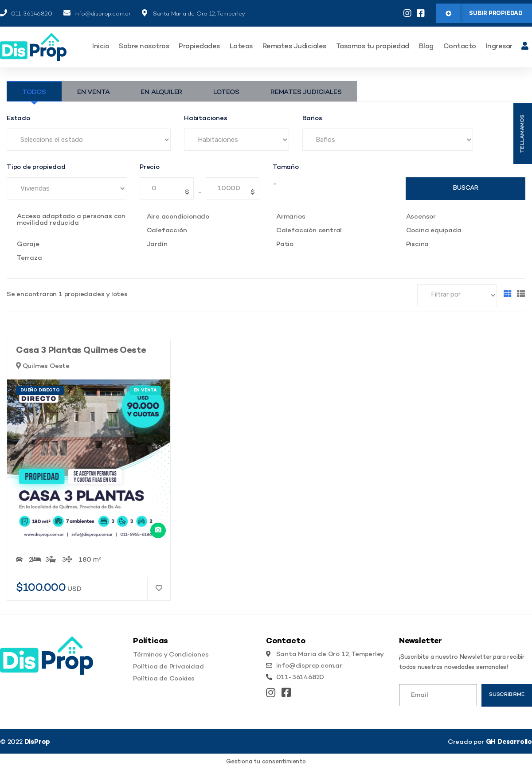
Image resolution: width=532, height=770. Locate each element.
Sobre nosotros (144, 47)
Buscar (466, 188)
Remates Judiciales (294, 47)
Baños (312, 119)
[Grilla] (508, 295)
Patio (285, 244)
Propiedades (199, 47)
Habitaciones (206, 119)
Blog (426, 47)
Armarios (291, 217)
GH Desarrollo (509, 742)
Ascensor (421, 217)
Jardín (157, 244)
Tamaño (286, 167)
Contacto (460, 47)
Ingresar (499, 47)
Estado (18, 119)
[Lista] (521, 295)
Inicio (101, 47)
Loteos (241, 47)
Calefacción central (309, 231)
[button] (484, 13)
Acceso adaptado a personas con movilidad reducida (71, 220)
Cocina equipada (434, 231)
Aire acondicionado (178, 217)
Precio (150, 167)
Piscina (418, 244)
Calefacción (167, 231)
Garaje (28, 244)
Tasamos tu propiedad (373, 47)
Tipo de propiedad (36, 167)
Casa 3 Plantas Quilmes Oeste (81, 351)
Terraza (29, 258)
